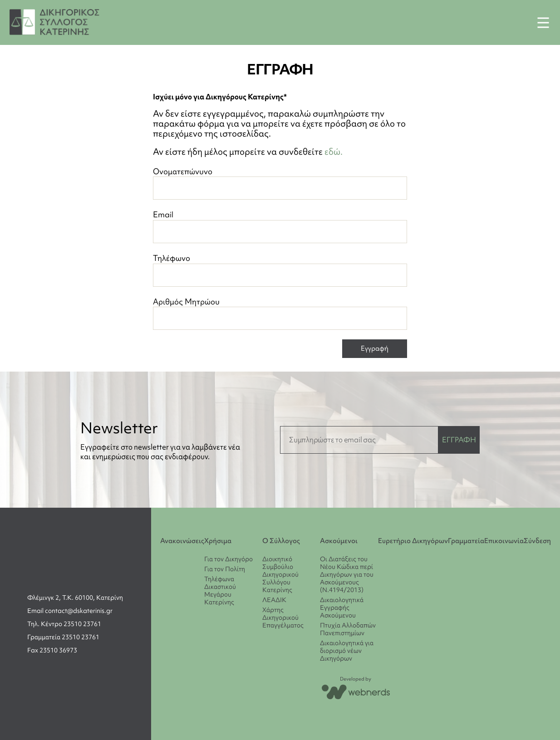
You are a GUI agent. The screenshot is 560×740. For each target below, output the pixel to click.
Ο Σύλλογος (281, 541)
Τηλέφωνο (280, 270)
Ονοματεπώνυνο (280, 183)
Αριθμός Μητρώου (280, 313)
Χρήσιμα (218, 541)
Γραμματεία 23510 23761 (63, 637)
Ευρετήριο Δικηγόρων (413, 541)
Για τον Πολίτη (225, 569)
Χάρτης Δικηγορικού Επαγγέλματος (283, 617)
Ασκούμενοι (339, 541)
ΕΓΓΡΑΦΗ (459, 440)
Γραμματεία (466, 541)
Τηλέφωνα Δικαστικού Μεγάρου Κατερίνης (220, 591)
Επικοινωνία (504, 541)
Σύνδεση (537, 541)
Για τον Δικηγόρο (228, 559)
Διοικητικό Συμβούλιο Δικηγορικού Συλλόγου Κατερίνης (280, 574)
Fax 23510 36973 (52, 650)
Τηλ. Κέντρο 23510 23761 (64, 624)
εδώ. (334, 152)
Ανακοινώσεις (182, 541)
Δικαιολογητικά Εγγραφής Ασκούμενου (342, 608)
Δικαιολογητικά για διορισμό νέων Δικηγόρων (347, 651)
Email (280, 226)
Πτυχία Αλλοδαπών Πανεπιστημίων (348, 629)
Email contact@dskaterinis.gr (70, 611)
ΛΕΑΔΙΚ (274, 600)
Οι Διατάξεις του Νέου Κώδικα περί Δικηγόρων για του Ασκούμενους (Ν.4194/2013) (347, 574)
